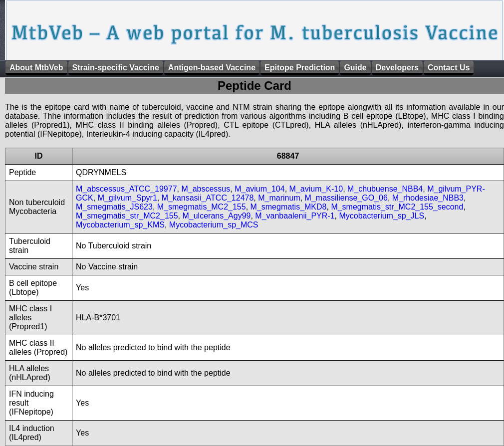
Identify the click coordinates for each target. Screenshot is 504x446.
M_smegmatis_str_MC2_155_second (397, 207)
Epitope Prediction (300, 68)
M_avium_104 (260, 189)
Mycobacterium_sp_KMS (120, 225)
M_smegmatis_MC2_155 (202, 207)
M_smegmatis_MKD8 (289, 207)
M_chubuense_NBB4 (385, 189)
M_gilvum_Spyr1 (127, 198)
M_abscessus (206, 189)
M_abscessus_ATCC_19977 (126, 189)
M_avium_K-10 (316, 189)
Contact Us (449, 68)
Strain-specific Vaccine (116, 68)
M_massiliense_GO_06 (346, 198)
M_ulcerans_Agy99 (216, 216)
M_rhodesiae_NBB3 (428, 198)
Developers (397, 68)
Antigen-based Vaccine (212, 68)
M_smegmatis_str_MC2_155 (127, 216)
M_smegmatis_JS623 (114, 207)
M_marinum (279, 198)
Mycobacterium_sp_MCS (214, 225)
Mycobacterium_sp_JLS (381, 216)
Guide (355, 68)
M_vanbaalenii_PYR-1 (295, 216)
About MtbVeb (36, 68)
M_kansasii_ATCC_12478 (208, 198)
